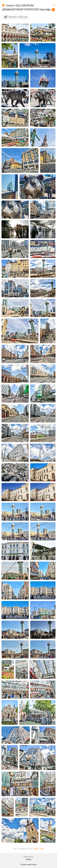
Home (10, 5)
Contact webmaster (28, 864)
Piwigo (29, 859)
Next (36, 849)
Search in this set (18, 17)
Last (42, 849)
